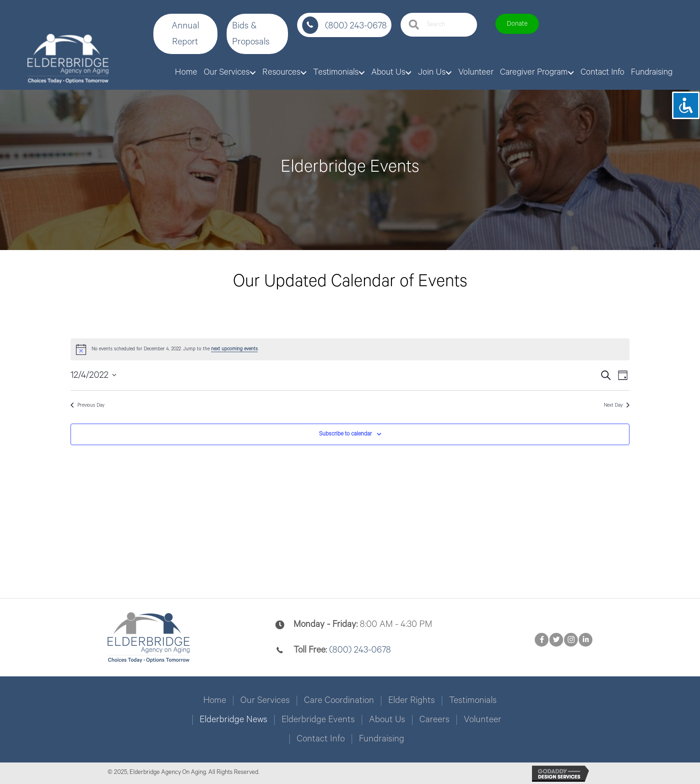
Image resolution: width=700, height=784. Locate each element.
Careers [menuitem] (434, 720)
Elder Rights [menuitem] (412, 701)
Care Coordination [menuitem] (339, 701)
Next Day (617, 405)
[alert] (350, 349)
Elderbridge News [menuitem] (233, 720)
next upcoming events (234, 349)
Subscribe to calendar (345, 434)
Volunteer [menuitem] (483, 720)
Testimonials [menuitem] (473, 701)
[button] (185, 34)
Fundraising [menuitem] (382, 739)
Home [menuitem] (215, 701)
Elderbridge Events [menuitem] (318, 720)
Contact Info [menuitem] (321, 739)
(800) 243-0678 (356, 26)
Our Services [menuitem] (265, 701)
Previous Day (87, 405)
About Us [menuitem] (387, 720)
